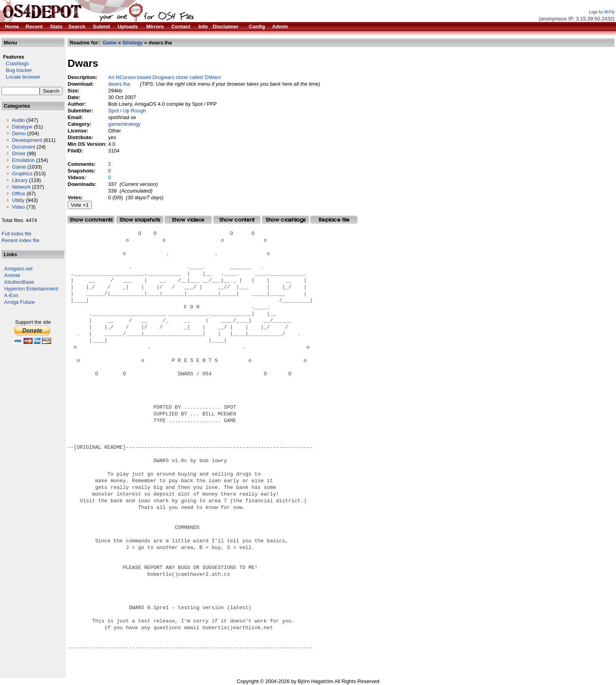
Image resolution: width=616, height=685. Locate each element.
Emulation (23, 160)
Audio (18, 120)
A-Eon (11, 295)
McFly (610, 12)
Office (18, 194)
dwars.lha (119, 84)
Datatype (22, 127)
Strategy (132, 43)
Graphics (22, 174)
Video (18, 207)
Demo (19, 133)
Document (23, 147)
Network (21, 187)
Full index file (16, 234)
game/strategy (124, 124)
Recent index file (20, 240)
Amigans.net (18, 269)
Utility (18, 200)
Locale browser (21, 77)
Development (27, 140)
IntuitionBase (19, 282)
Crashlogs (15, 63)
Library (20, 180)
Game (19, 167)
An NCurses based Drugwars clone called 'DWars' (165, 77)
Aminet (12, 275)
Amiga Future (20, 302)
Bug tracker (17, 70)
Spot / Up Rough (127, 111)
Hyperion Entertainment (31, 289)
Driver (19, 153)
